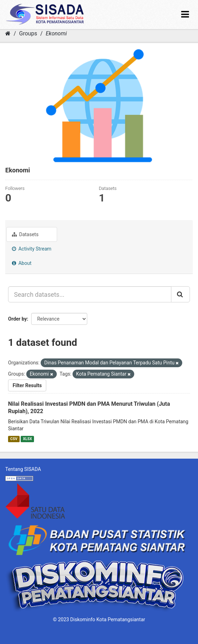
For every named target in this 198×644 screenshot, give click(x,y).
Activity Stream (32, 249)
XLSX (28, 439)
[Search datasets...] (90, 294)
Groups (28, 33)
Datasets (25, 234)
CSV (14, 439)
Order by (18, 319)
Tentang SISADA (23, 469)
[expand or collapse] (185, 15)
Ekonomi (56, 33)
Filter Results (27, 385)
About (22, 263)
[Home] (8, 33)
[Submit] (180, 294)
